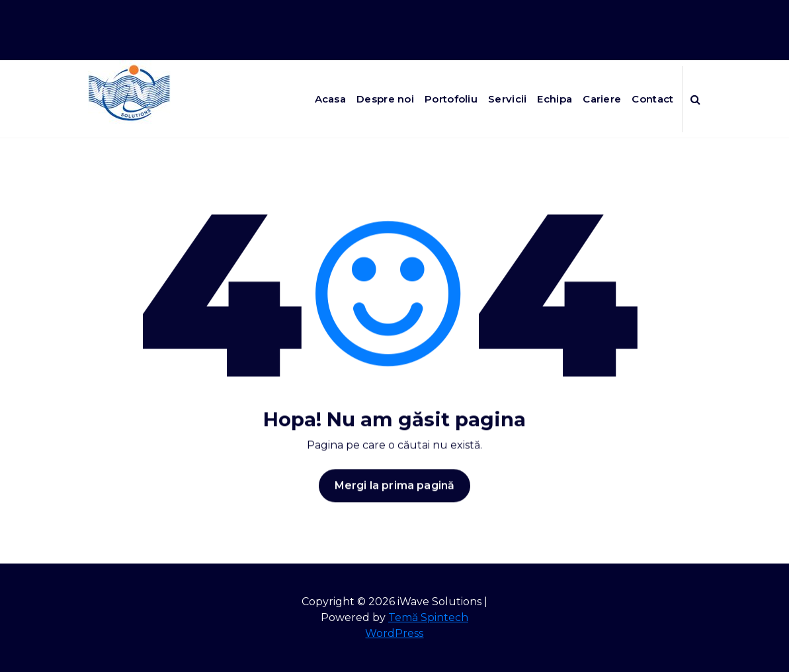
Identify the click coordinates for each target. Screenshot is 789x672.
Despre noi (385, 99)
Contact (652, 99)
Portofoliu (451, 99)
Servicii (507, 99)
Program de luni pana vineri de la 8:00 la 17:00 (580, 12)
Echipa (555, 99)
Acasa (331, 99)
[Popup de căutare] (695, 99)
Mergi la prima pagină (394, 492)
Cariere (602, 99)
